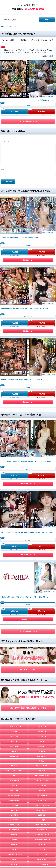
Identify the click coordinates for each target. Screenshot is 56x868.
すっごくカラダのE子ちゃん (42, 748)
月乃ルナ (15, 471)
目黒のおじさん (14, 856)
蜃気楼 (42, 812)
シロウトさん (42, 778)
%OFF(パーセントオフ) (42, 694)
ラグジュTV (42, 591)
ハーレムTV (42, 596)
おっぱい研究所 (14, 689)
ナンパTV (14, 591)
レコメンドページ (28, 546)
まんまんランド (42, 822)
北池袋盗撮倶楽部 (14, 660)
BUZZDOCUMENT (14, 655)
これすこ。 (14, 635)
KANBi (14, 620)
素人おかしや (42, 660)
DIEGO (42, 783)
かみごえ (42, 773)
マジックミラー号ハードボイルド (42, 817)
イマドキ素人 (14, 670)
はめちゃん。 (14, 827)
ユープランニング (42, 787)
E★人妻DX (42, 753)
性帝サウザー (42, 797)
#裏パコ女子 (42, 768)
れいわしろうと (42, 679)
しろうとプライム (42, 714)
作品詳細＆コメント (28, 261)
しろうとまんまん (14, 616)
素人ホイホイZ (42, 616)
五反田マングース (42, 856)
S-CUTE (14, 625)
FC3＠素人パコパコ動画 (42, 684)
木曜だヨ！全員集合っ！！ (42, 699)
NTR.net (42, 611)
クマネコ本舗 (14, 650)
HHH (14, 763)
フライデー (14, 822)
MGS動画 (50, 56)
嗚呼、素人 (42, 861)
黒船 (14, 611)
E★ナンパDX (14, 665)
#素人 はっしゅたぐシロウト (14, 768)
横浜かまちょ (14, 787)
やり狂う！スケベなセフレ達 (14, 778)
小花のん (15, 438)
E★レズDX (14, 758)
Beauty (42, 743)
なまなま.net (14, 606)
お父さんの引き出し (14, 802)
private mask (14, 729)
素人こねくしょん (42, 640)
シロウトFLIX (42, 645)
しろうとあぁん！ (42, 807)
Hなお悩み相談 (42, 674)
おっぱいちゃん (42, 689)
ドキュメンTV (14, 596)
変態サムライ (14, 861)
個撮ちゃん (42, 832)
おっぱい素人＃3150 (14, 679)
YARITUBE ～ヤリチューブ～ (14, 738)
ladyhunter (14, 733)
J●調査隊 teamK (42, 655)
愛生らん (15, 505)
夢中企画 (14, 694)
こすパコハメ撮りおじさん (14, 714)
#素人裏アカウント (42, 670)
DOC (14, 709)
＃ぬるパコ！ (42, 802)
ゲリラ (14, 699)
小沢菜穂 (15, 111)
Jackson (14, 601)
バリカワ (42, 709)
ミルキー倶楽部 (42, 827)
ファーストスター (42, 846)
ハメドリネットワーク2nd (42, 625)
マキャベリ (14, 846)
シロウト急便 (42, 630)
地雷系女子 (14, 832)
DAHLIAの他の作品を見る (28, 121)
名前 (2, 169)
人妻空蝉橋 (14, 753)
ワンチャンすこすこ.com (42, 665)
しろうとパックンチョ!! (14, 783)
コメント (5, 141)
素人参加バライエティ (42, 733)
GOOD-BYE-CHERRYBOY (14, 837)
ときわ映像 (42, 851)
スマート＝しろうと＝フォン (14, 773)
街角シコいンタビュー (14, 851)
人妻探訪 (14, 812)
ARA (42, 601)
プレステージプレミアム (14, 586)
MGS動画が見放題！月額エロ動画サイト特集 (28, 568)
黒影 (14, 719)
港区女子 (42, 650)
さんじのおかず (42, 837)
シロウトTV (42, 586)
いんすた (14, 645)
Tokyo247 (42, 729)
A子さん (42, 738)
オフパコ (14, 743)
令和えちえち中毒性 (14, 792)
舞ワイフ (42, 704)
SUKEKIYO (42, 606)
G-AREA (14, 724)
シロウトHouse (14, 640)
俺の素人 (42, 620)
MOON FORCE (42, 719)
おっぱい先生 (14, 797)
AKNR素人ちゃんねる (14, 684)
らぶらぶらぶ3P (42, 792)
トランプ (14, 748)
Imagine (14, 704)
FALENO (14, 842)
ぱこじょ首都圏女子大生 (42, 635)
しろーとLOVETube (42, 724)
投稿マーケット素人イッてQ (14, 630)
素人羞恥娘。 (14, 817)
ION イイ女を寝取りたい (14, 674)
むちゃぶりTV (14, 807)
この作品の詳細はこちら (46, 100)
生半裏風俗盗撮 (42, 763)
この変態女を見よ (42, 758)
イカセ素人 (42, 842)
